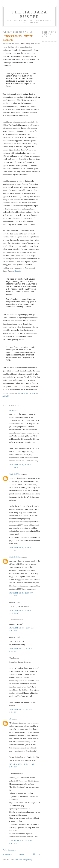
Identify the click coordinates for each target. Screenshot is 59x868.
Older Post (36, 854)
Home (22, 854)
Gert (11, 410)
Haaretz (18, 271)
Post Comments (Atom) (23, 860)
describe (31, 53)
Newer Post (7, 854)
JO (10, 719)
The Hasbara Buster (30, 14)
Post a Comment (9, 850)
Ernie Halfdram (15, 474)
